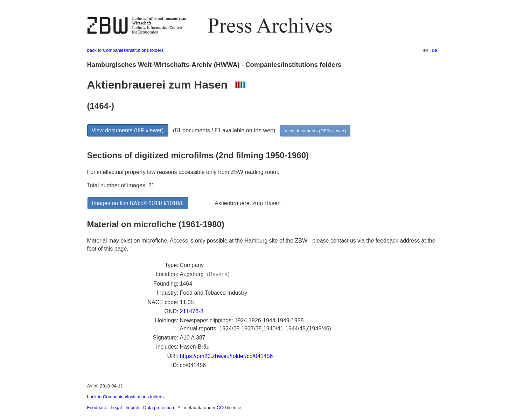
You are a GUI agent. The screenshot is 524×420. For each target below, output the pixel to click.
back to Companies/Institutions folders (125, 50)
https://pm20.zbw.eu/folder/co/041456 (226, 356)
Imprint (133, 408)
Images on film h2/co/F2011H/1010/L (138, 203)
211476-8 (192, 311)
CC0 (221, 408)
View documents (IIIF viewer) (128, 130)
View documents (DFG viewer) (315, 131)
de (434, 50)
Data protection (159, 408)
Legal (116, 408)
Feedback (97, 408)
